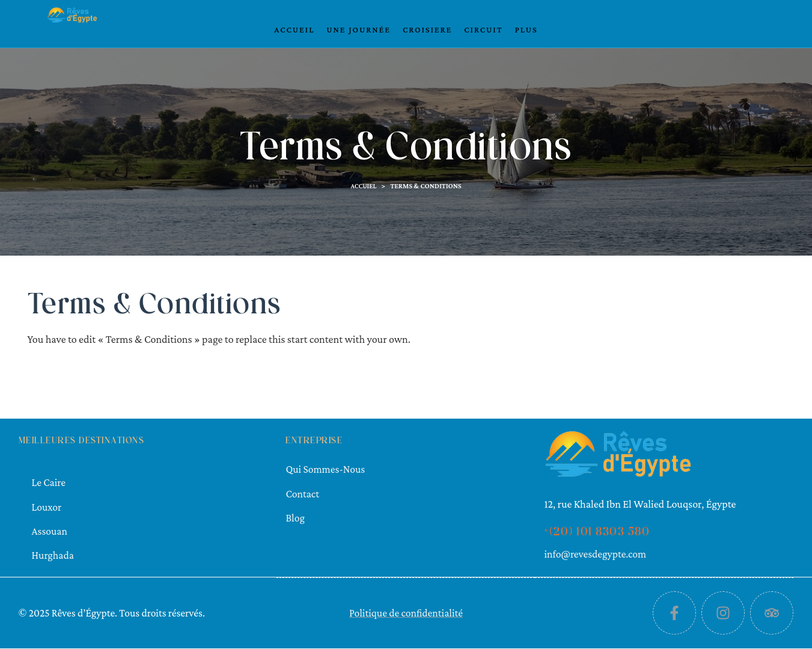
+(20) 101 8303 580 (597, 532)
